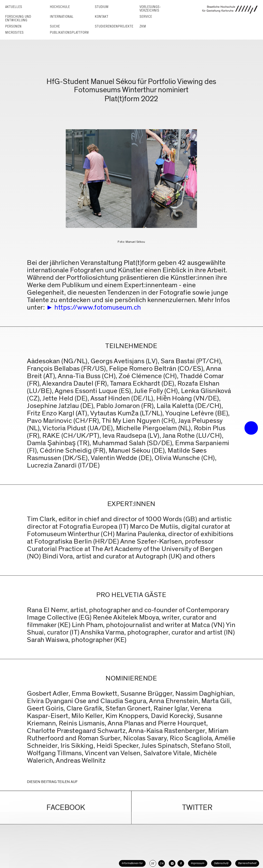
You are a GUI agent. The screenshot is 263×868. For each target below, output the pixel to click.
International (62, 17)
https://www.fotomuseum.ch (98, 307)
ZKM (143, 26)
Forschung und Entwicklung (18, 18)
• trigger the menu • (251, 428)
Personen (13, 26)
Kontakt (102, 17)
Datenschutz (221, 863)
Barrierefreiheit (247, 863)
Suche (55, 26)
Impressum (198, 863)
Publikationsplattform (69, 32)
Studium (102, 7)
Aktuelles (14, 7)
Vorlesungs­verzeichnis (150, 9)
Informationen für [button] (132, 863)
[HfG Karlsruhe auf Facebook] (181, 863)
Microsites (14, 32)
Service (146, 17)
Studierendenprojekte (114, 26)
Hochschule (60, 7)
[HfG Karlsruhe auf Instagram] (172, 863)
